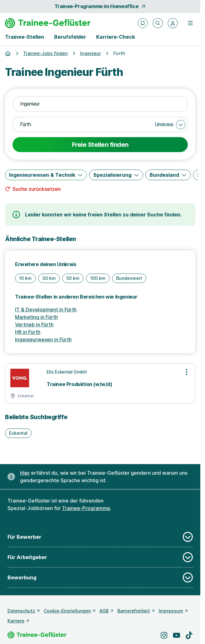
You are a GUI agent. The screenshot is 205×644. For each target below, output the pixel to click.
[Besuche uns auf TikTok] (189, 635)
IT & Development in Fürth (46, 310)
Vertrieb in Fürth (34, 324)
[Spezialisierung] (116, 175)
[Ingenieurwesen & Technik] (46, 175)
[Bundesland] (168, 175)
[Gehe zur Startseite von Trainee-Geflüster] (48, 23)
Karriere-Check (115, 37)
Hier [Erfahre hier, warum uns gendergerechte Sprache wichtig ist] (25, 473)
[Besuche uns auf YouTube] (177, 635)
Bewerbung (100, 577)
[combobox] (100, 104)
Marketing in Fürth (36, 317)
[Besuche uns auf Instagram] (164, 635)
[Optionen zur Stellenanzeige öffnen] (187, 372)
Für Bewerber (100, 537)
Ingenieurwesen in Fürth (43, 339)
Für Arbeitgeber (100, 557)
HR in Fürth (28, 332)
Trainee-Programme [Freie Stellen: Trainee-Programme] (86, 508)
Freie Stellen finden (100, 145)
